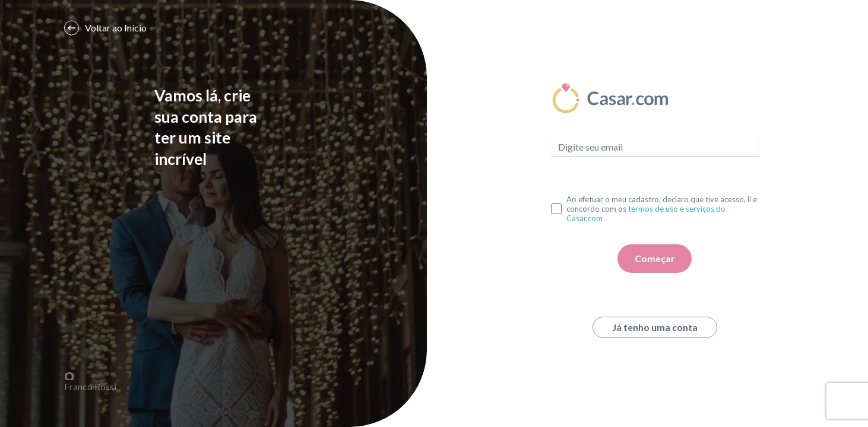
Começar (655, 258)
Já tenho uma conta (655, 327)
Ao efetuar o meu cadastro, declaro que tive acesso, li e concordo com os (662, 209)
